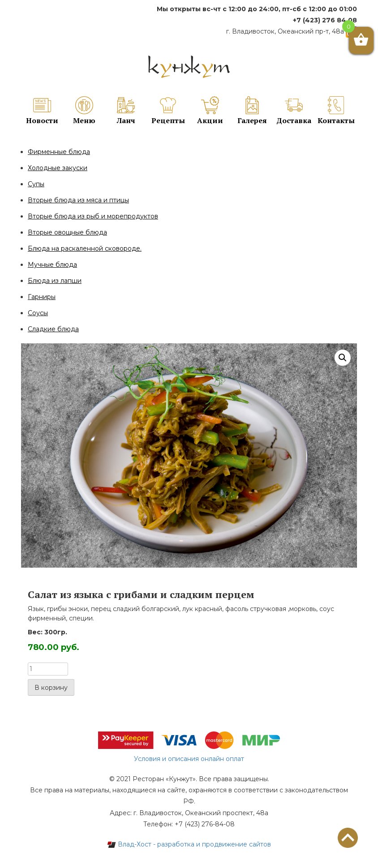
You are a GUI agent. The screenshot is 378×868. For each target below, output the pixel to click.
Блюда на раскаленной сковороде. (85, 248)
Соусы (38, 313)
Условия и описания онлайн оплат (189, 759)
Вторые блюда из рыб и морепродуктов (93, 216)
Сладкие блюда (53, 329)
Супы (36, 184)
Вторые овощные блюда (67, 232)
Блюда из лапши (55, 281)
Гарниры (42, 297)
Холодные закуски (58, 168)
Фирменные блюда (59, 152)
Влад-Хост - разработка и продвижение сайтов (189, 844)
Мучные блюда (52, 265)
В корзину (51, 688)
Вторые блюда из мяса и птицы (78, 200)
